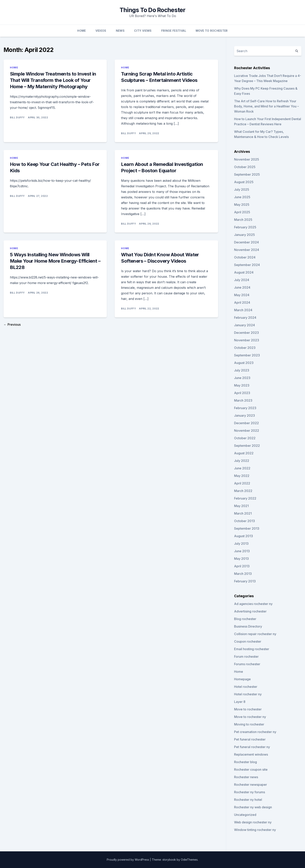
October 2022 (245, 438)
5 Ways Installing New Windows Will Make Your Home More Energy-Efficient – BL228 (55, 261)
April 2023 (242, 393)
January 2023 (244, 415)
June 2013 (242, 551)
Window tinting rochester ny (255, 830)
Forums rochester (247, 664)
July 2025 (242, 189)
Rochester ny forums (250, 792)
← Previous (12, 324)
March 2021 (243, 513)
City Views (143, 31)
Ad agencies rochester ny (253, 604)
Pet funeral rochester (250, 739)
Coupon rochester (248, 641)
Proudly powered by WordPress (128, 860)
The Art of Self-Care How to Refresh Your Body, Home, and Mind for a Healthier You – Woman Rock (266, 106)
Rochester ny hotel (248, 800)
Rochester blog (245, 762)
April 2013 (242, 566)
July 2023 (242, 370)
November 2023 (247, 340)
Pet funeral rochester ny (252, 747)
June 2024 (242, 287)
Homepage (242, 679)
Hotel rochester (246, 687)
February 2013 (245, 581)
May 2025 (242, 205)
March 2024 (243, 310)
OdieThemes (189, 860)
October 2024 (245, 257)
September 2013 (247, 528)
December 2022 (246, 423)
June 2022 (242, 468)
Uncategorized (245, 815)
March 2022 (243, 491)
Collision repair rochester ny (255, 634)
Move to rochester (248, 709)
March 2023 (243, 400)
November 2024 (247, 250)
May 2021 (241, 506)
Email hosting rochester (252, 649)
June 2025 (242, 197)
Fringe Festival (174, 31)
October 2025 (245, 167)
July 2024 (242, 280)
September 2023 (247, 355)
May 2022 (242, 476)
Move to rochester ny (250, 717)
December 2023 (246, 333)
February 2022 (245, 498)
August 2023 (244, 363)
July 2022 (242, 461)
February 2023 (245, 408)
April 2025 (242, 212)
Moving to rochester (249, 724)
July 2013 (241, 544)
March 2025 (243, 220)
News (120, 31)
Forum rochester (246, 657)
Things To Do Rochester (153, 10)
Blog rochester (245, 619)
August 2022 (244, 453)
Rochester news (246, 777)
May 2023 (242, 385)
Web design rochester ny (253, 822)
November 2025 (247, 159)
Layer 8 (240, 702)
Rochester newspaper (251, 785)
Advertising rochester (250, 611)
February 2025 (245, 227)
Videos (101, 31)
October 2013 (244, 521)
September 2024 (247, 265)
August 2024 (244, 272)
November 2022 (247, 431)
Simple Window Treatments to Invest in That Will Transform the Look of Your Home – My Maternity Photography (53, 80)
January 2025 (244, 235)
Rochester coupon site (251, 769)
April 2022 (242, 483)
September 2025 (247, 174)
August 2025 (244, 182)
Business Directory (248, 626)
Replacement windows (251, 754)
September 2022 (247, 446)
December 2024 (246, 242)
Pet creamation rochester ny (255, 732)
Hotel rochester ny (248, 694)
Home (81, 31)
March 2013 (243, 574)
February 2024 (245, 318)
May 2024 (242, 295)
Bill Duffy (17, 117)
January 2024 (244, 325)
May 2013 (241, 559)
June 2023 (242, 378)
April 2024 (242, 302)
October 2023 (245, 348)
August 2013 (244, 536)
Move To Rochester (212, 31)
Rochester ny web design (253, 807)
